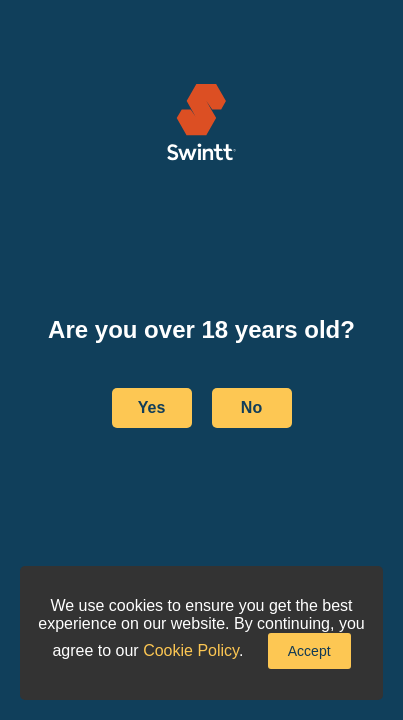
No (251, 407)
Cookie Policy (191, 650)
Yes (152, 407)
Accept (309, 651)
